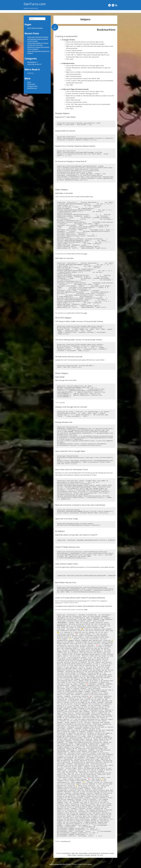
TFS (98, 855)
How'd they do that (33, 64)
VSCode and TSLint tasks (35, 45)
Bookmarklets (113, 11)
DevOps (112, 853)
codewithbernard (66, 841)
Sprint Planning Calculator (85, 11)
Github (70, 855)
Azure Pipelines (83, 853)
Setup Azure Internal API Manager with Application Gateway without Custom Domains (38, 39)
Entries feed (31, 84)
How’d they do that (101, 11)
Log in (29, 82)
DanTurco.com (35, 4)
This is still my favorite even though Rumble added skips (74, 197)
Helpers (74, 855)
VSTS (102, 855)
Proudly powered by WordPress (60, 864)
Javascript (80, 855)
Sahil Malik (62, 403)
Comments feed (32, 86)
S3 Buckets (87, 855)
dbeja (90, 864)
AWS (77, 853)
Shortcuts (94, 855)
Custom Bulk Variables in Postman (38, 43)
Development (105, 853)
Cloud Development (94, 853)
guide (85, 254)
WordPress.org (32, 88)
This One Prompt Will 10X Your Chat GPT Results (74, 601)
